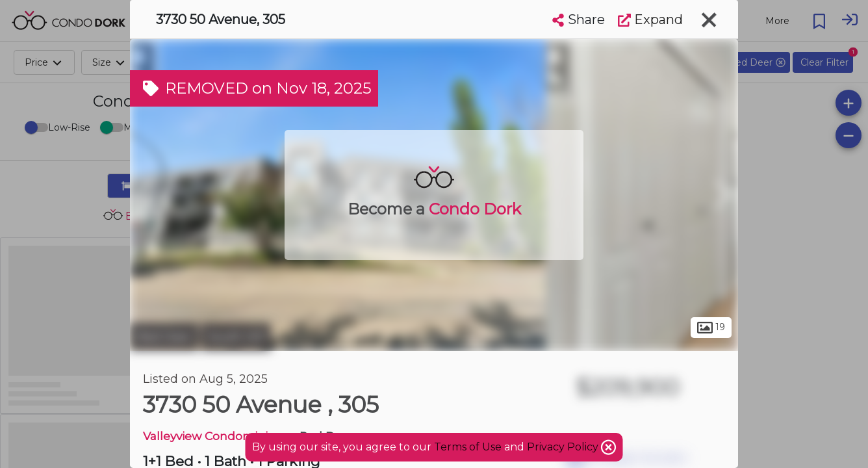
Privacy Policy (564, 447)
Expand (650, 19)
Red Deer (164, 337)
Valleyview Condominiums (218, 436)
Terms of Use (468, 447)
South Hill (236, 337)
